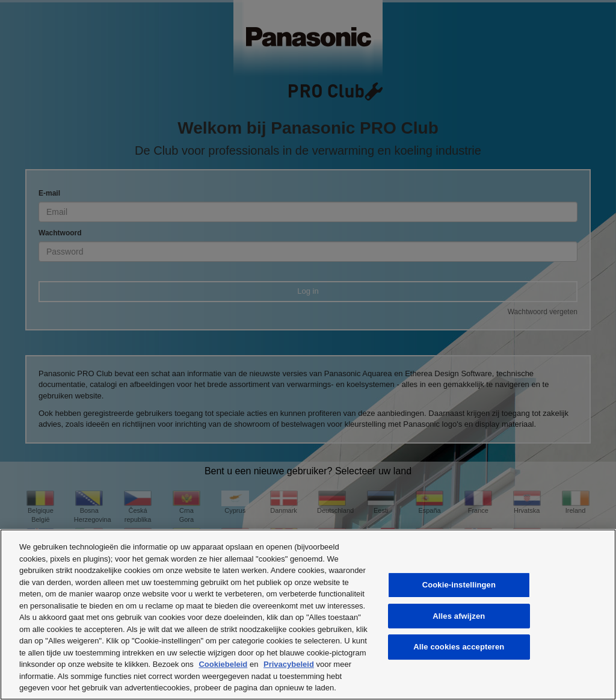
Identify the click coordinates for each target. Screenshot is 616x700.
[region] (308, 615)
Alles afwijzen (459, 616)
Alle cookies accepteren (459, 647)
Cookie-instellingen (459, 585)
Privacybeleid (289, 664)
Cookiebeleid (223, 664)
